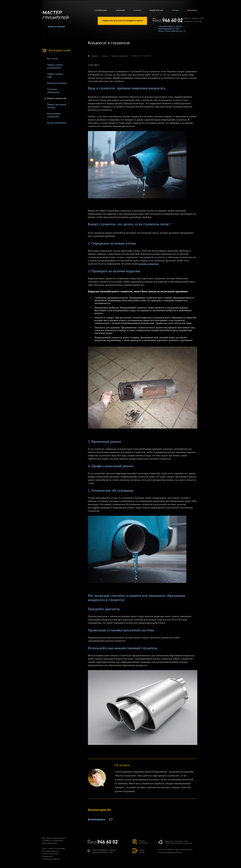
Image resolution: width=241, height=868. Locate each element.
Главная (95, 56)
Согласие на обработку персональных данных (175, 849)
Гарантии (120, 10)
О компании (101, 10)
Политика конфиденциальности (170, 852)
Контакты (192, 10)
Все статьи (52, 59)
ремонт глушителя (149, 264)
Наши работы (156, 10)
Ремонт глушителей (57, 98)
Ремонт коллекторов (57, 83)
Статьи (175, 10)
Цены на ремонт (57, 27)
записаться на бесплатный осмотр (122, 21)
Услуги (137, 10)
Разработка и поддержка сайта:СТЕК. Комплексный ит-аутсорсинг (178, 842)
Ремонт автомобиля (57, 123)
